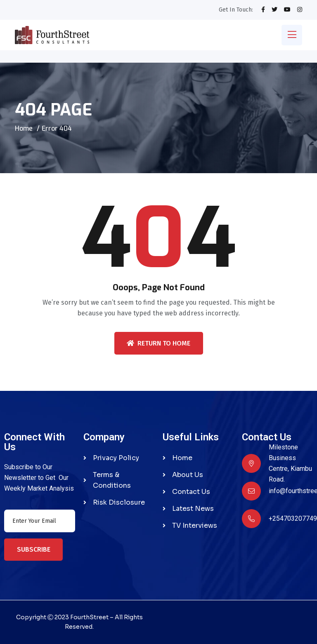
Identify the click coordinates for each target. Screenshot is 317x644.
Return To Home (158, 343)
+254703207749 (293, 518)
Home (24, 128)
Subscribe (34, 549)
